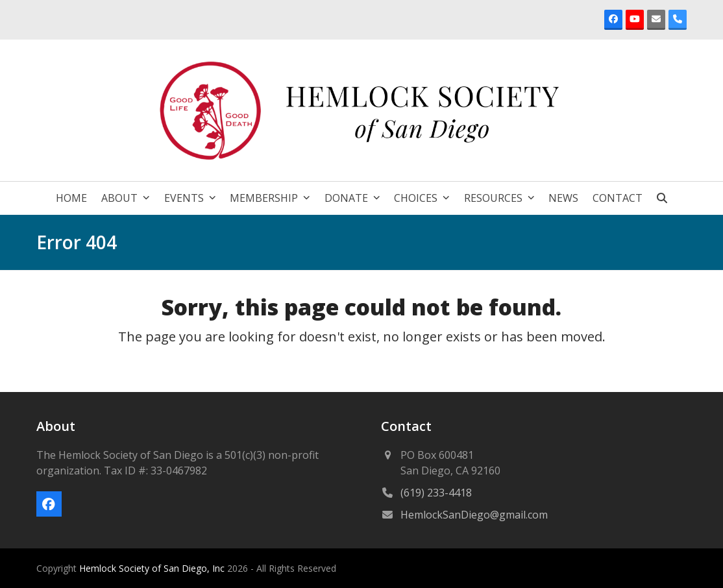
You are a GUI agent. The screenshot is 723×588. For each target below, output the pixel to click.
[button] (662, 198)
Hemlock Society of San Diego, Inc (153, 568)
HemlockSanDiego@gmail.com (474, 515)
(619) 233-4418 (436, 493)
